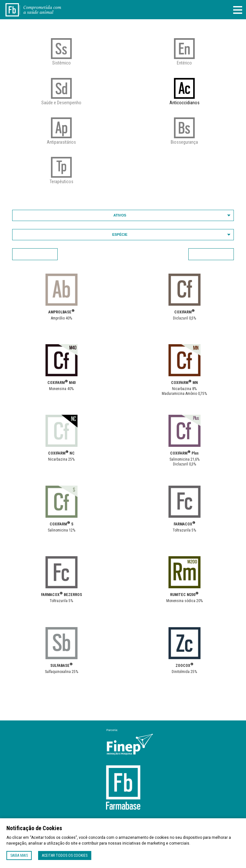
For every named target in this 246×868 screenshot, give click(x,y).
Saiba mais (19, 855)
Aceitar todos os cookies (65, 855)
